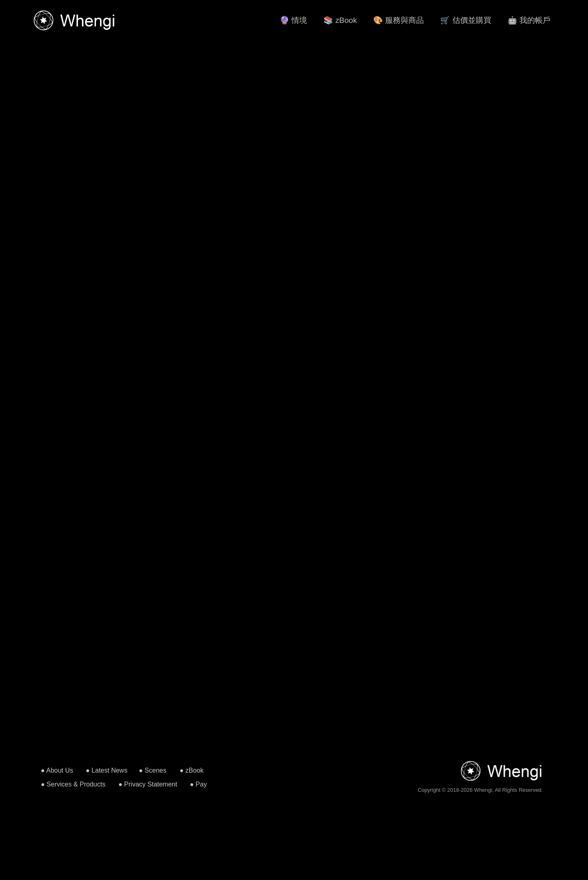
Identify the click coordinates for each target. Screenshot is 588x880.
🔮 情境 (293, 20)
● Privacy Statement (148, 784)
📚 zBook (340, 20)
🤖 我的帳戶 (529, 20)
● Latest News (107, 770)
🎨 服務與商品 (399, 20)
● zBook (192, 770)
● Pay (198, 784)
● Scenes (153, 770)
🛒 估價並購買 (465, 20)
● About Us (57, 770)
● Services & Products (73, 784)
